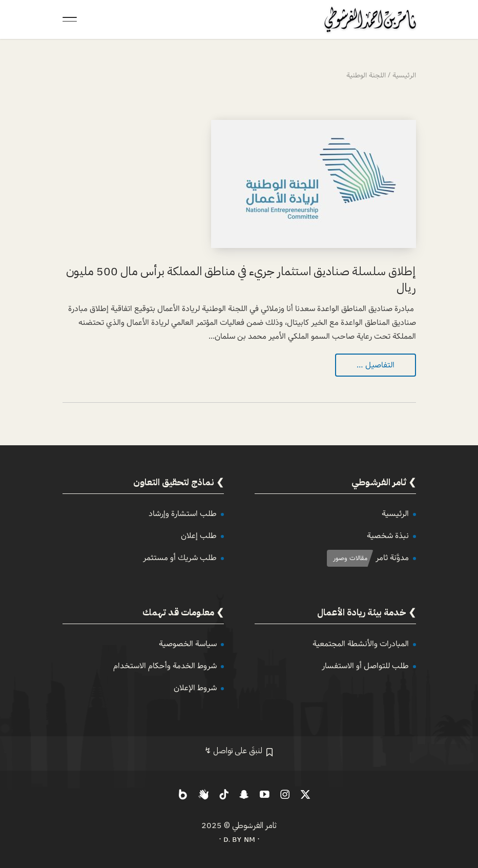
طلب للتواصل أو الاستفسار (365, 666)
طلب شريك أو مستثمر (180, 558)
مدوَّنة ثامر (392, 558)
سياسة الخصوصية (188, 644)
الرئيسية (395, 514)
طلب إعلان (199, 536)
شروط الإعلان (195, 688)
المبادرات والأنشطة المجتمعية (361, 644)
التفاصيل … (376, 365)
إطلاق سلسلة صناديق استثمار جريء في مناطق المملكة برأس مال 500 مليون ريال (241, 280)
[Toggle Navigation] (70, 19)
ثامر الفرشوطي (254, 825)
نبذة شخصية (388, 536)
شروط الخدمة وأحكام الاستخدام (165, 666)
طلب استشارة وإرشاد (183, 514)
